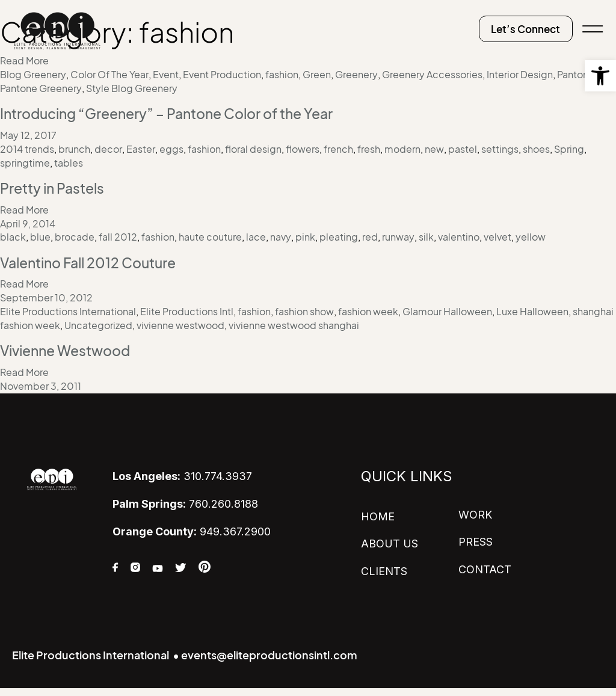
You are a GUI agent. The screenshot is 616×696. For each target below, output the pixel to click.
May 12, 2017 (28, 135)
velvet (497, 235)
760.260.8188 (185, 500)
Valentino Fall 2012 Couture (94, 260)
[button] (600, 76)
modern (402, 148)
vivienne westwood (180, 322)
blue (40, 235)
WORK (475, 511)
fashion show (304, 309)
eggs (171, 148)
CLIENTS (384, 567)
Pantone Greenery (41, 88)
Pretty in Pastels (55, 186)
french (338, 148)
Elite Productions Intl (187, 309)
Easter (141, 148)
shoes (536, 148)
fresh (369, 148)
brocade (75, 235)
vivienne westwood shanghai (294, 322)
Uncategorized (98, 322)
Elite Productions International (68, 309)
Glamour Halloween (447, 309)
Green (317, 75)
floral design (253, 148)
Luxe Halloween (532, 309)
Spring (569, 148)
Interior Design (520, 75)
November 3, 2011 (41, 383)
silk (426, 235)
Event (166, 75)
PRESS (476, 538)
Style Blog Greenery (132, 88)
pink (305, 235)
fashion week (368, 309)
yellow (531, 235)
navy (281, 235)
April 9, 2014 (28, 221)
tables (69, 162)
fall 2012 (118, 235)
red (370, 235)
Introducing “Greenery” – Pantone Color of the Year (175, 113)
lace (256, 235)
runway (398, 235)
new (434, 148)
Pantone (576, 75)
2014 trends (27, 148)
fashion (282, 75)
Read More (24, 208)
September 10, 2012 (46, 295)
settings (500, 148)
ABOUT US (390, 540)
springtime (25, 162)
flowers (303, 148)
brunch (74, 148)
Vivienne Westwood (69, 347)
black (13, 235)
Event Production (222, 75)
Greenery (356, 75)
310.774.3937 (182, 473)
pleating (339, 235)
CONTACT (485, 565)
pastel (463, 148)
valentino (459, 235)
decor (108, 148)
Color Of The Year (109, 75)
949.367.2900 (192, 527)
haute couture (210, 235)
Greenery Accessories (432, 75)
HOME (378, 513)
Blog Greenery (33, 75)
